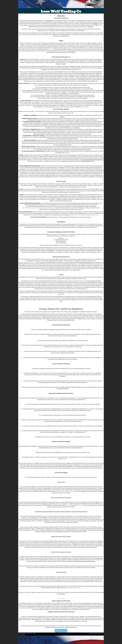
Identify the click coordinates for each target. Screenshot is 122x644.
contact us (51, 49)
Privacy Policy (22, 635)
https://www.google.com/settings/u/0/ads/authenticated (39, 208)
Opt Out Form (61, 631)
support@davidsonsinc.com (28, 262)
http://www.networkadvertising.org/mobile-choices (85, 215)
